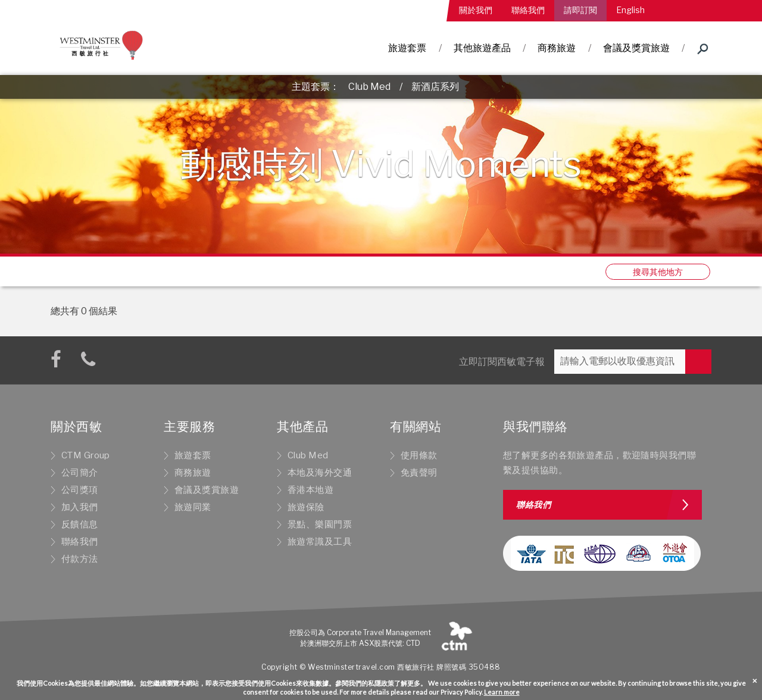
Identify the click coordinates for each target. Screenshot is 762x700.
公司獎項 (80, 490)
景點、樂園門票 (320, 524)
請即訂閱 (580, 10)
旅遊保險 (306, 507)
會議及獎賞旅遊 (636, 48)
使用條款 (419, 455)
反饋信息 (80, 524)
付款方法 (80, 559)
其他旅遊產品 (482, 48)
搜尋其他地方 (658, 272)
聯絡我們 (528, 10)
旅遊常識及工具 (320, 542)
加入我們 (80, 507)
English (630, 10)
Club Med (369, 87)
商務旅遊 (557, 48)
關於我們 (476, 10)
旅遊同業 (193, 507)
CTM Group (86, 455)
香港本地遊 (310, 490)
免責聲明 (419, 473)
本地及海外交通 (320, 473)
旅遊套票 (407, 48)
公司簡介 (80, 473)
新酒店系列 (435, 87)
